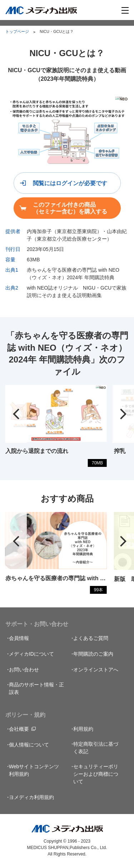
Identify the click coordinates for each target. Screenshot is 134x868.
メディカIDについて (31, 654)
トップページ (17, 31)
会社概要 (19, 729)
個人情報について (29, 745)
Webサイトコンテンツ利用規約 (34, 770)
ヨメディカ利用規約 (31, 797)
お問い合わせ (24, 670)
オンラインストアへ (96, 670)
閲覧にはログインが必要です (70, 183)
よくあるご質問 (91, 638)
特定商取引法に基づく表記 (96, 748)
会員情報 (19, 638)
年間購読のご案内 (93, 654)
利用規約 (83, 729)
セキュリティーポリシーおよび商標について (96, 774)
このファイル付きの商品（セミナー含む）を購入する (70, 208)
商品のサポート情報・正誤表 (36, 688)
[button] (16, 414)
